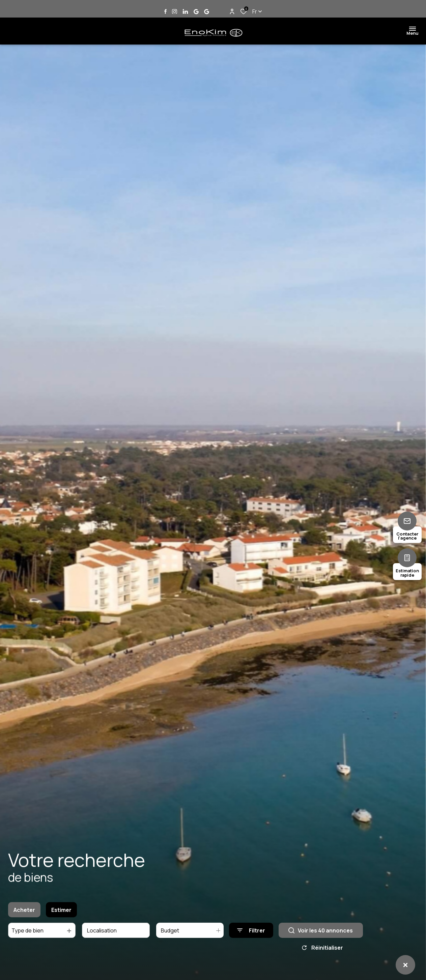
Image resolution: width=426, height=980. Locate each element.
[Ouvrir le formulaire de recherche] (251, 935)
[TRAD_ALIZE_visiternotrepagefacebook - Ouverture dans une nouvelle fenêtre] (165, 11)
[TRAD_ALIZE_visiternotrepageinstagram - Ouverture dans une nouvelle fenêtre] (175, 12)
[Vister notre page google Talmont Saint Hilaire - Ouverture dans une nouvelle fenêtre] (207, 12)
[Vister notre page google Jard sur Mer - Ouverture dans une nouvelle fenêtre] (196, 12)
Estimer (61, 915)
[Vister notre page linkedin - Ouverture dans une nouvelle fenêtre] (185, 12)
